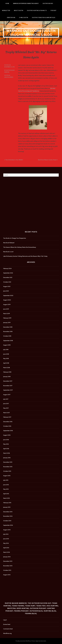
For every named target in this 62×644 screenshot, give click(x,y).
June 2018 (6, 354)
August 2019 (7, 304)
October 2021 (7, 282)
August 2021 (7, 286)
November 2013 (8, 566)
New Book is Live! (8, 252)
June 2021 (6, 291)
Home (7, 3)
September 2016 (8, 431)
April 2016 (6, 449)
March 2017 (6, 413)
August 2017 (7, 395)
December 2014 (8, 512)
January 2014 (7, 557)
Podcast (53, 11)
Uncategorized (9, 77)
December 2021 (8, 277)
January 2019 (7, 323)
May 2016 (6, 444)
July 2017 (6, 399)
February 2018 (7, 372)
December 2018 (8, 327)
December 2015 (8, 462)
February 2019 (7, 318)
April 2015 (6, 494)
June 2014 (6, 539)
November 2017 (8, 386)
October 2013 (7, 570)
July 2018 (6, 350)
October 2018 (7, 336)
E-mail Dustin (24, 18)
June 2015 (6, 485)
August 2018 (7, 345)
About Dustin (19, 11)
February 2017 (7, 417)
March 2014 (7, 552)
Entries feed (7, 624)
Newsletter (6, 11)
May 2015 (6, 489)
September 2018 (8, 341)
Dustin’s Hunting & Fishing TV (37, 11)
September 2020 (8, 296)
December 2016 (8, 422)
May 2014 (6, 543)
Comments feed (8, 629)
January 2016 (7, 458)
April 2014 (6, 548)
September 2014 (8, 525)
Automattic (43, 641)
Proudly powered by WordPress (23, 641)
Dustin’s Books (48, 3)
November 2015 (8, 467)
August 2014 (7, 530)
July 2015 (6, 480)
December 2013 (8, 561)
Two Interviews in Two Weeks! (14, 160)
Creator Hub (11, 18)
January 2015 (7, 507)
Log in (5, 620)
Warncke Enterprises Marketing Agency (26, 3)
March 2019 (7, 314)
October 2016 (7, 426)
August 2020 (7, 300)
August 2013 (7, 575)
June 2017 (6, 404)
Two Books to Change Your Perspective (15, 238)
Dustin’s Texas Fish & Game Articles (44, 18)
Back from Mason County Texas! (47, 160)
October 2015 (7, 471)
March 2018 (7, 368)
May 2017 (6, 408)
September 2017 (8, 390)
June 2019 (6, 309)
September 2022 (8, 273)
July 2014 (6, 534)
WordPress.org (7, 633)
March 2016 (6, 453)
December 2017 (8, 381)
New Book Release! (9, 243)
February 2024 (7, 268)
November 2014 (8, 516)
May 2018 (6, 359)
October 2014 (7, 521)
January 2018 (7, 377)
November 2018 (8, 332)
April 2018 (6, 363)
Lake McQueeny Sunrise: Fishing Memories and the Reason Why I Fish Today (25, 256)
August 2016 (7, 435)
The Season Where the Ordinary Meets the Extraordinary (20, 247)
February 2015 (7, 503)
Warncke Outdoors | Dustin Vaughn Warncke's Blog (31, 33)
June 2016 (6, 440)
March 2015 (6, 498)
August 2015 (7, 476)
